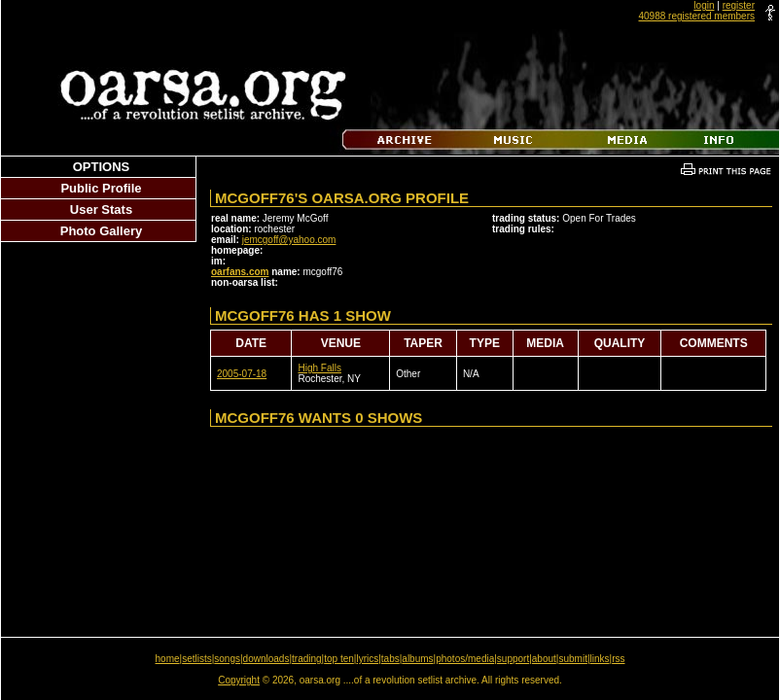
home (168, 659)
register (739, 5)
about (544, 659)
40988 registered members (696, 16)
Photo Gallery (102, 231)
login (704, 5)
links (600, 659)
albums (417, 659)
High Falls (319, 368)
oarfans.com (240, 272)
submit (572, 659)
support (513, 659)
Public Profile (101, 188)
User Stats (101, 210)
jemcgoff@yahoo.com (289, 240)
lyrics (367, 659)
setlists (197, 659)
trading (307, 659)
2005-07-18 (242, 374)
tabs (390, 659)
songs (227, 659)
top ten (339, 659)
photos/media (465, 659)
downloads (266, 659)
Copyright (239, 680)
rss (618, 659)
